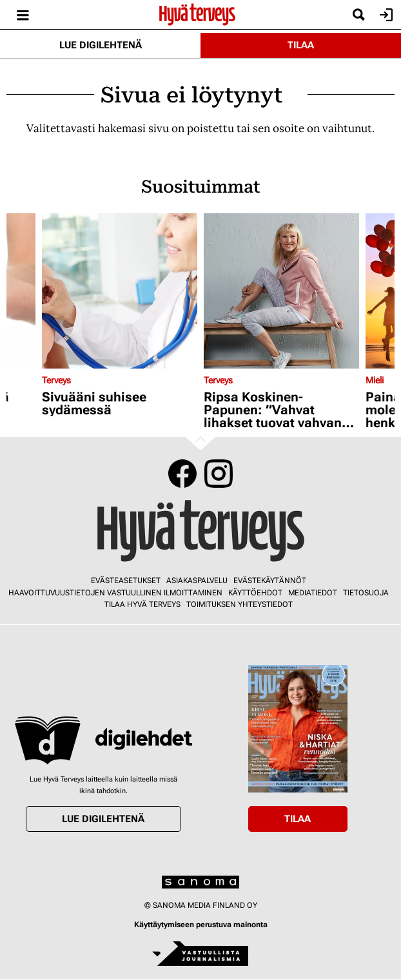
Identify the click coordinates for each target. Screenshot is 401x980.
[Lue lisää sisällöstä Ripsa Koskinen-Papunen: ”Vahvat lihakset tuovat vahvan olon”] (281, 291)
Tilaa (301, 45)
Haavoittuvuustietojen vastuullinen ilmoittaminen (115, 593)
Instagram (219, 474)
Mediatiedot (313, 593)
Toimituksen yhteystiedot (240, 604)
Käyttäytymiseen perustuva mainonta (201, 925)
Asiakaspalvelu (197, 581)
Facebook (182, 474)
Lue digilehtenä (101, 45)
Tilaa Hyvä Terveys (142, 604)
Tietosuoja (366, 593)
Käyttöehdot (255, 593)
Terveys (56, 380)
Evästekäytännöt (270, 581)
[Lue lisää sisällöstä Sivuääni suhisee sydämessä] (120, 291)
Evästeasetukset (126, 581)
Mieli (375, 380)
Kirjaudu (385, 15)
